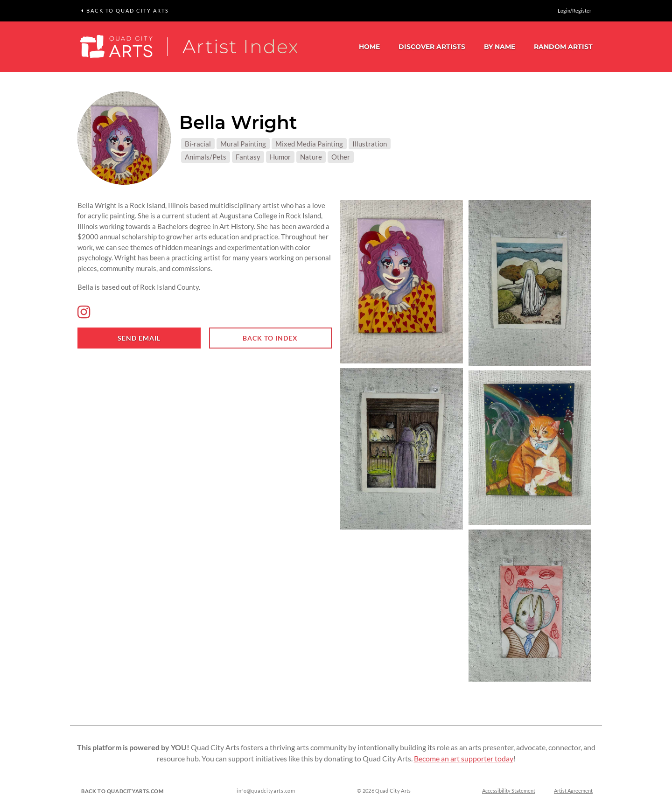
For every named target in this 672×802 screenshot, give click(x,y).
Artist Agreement (573, 791)
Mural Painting (243, 144)
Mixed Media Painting (309, 144)
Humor (280, 157)
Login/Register (574, 10)
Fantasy (248, 157)
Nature (311, 157)
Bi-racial (198, 144)
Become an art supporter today (464, 759)
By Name (500, 47)
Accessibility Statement (509, 791)
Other (341, 157)
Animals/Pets (206, 157)
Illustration (370, 144)
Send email (139, 338)
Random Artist (563, 47)
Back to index (270, 338)
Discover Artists (432, 47)
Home (369, 47)
